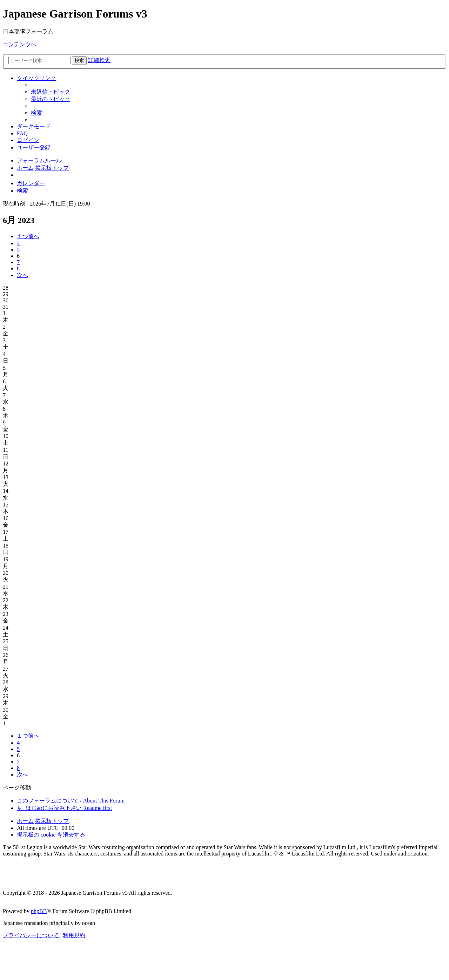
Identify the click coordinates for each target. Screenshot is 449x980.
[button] (28, 236)
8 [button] (18, 269)
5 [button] (18, 250)
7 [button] (18, 262)
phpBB (39, 911)
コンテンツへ (20, 44)
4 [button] (18, 243)
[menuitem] (51, 92)
